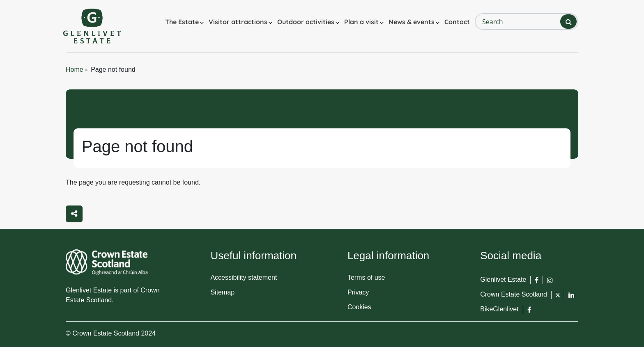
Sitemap (222, 292)
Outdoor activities (306, 22)
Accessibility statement (244, 277)
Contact (457, 22)
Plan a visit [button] (361, 22)
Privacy (358, 292)
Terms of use (366, 277)
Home (75, 70)
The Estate (182, 22)
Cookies (359, 307)
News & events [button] (412, 22)
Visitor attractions (238, 22)
